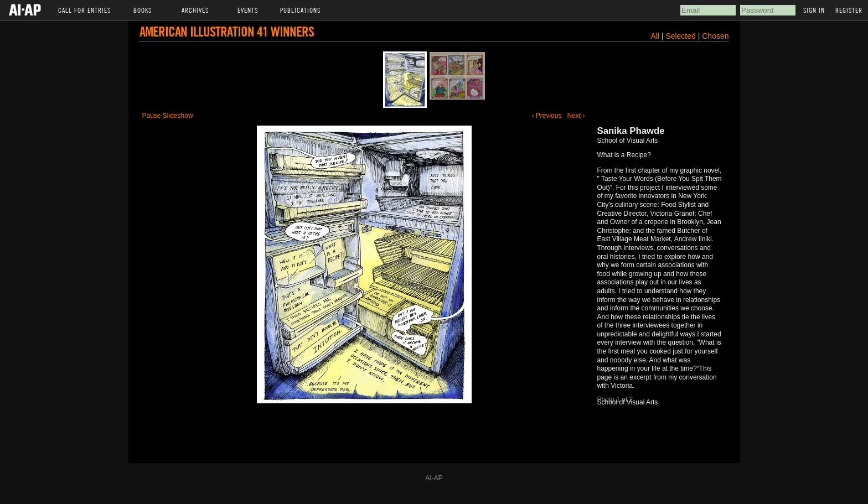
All (655, 36)
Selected (681, 36)
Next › (576, 116)
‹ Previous (546, 116)
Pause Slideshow (168, 116)
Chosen (715, 36)
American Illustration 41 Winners (227, 31)
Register (849, 10)
